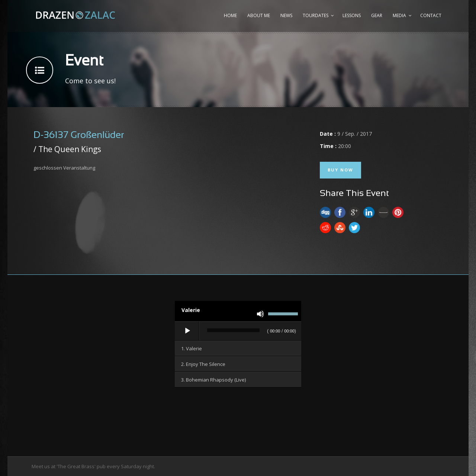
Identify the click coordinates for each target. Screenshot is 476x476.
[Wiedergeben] (187, 331)
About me (259, 15)
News (286, 15)
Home (230, 15)
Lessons (352, 15)
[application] (238, 331)
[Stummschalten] (260, 314)
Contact (431, 15)
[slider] (233, 330)
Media (399, 15)
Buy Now (340, 170)
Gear (377, 15)
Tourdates (316, 15)
